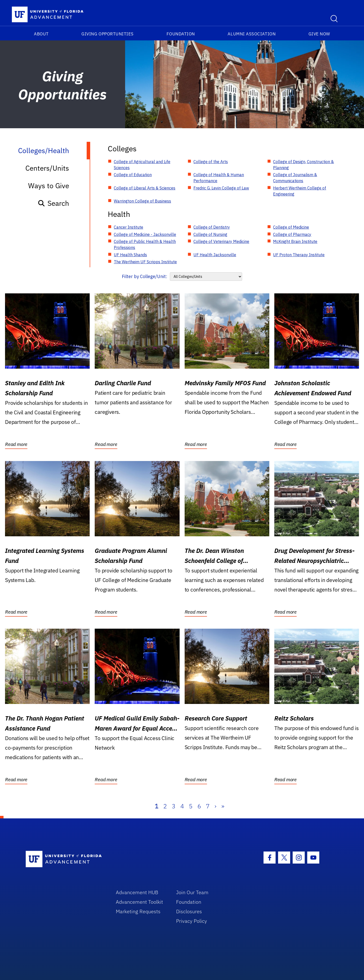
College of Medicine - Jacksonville (145, 234)
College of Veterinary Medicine (221, 241)
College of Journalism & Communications (295, 178)
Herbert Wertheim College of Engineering (300, 191)
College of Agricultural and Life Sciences (142, 165)
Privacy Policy (192, 921)
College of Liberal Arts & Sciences (145, 188)
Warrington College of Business (142, 201)
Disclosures (189, 911)
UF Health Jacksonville (215, 255)
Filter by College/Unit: (145, 276)
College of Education (133, 175)
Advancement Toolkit (139, 902)
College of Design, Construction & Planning (303, 165)
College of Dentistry (212, 227)
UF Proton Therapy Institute (299, 255)
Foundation (181, 34)
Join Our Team (192, 892)
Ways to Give (49, 186)
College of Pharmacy (292, 234)
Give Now (319, 34)
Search (53, 203)
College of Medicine (291, 227)
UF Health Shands (130, 255)
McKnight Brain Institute (295, 241)
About (41, 34)
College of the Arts (211, 162)
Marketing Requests (138, 911)
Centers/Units (47, 168)
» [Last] (223, 806)
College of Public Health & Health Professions (145, 244)
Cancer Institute (128, 227)
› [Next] (215, 806)
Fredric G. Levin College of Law (221, 188)
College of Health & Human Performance (219, 178)
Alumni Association (252, 34)
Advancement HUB (137, 892)
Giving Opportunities (108, 34)
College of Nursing (210, 234)
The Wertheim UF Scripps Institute (145, 262)
